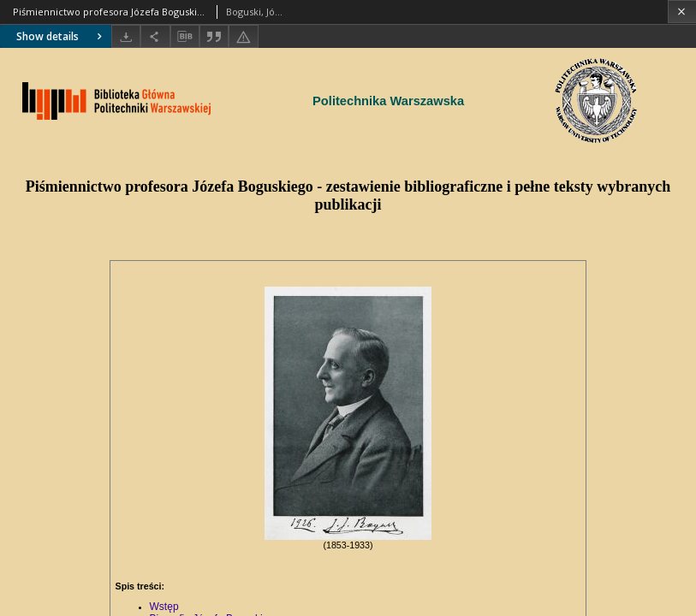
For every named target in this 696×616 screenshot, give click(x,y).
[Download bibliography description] (185, 37)
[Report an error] (243, 36)
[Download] (126, 36)
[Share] (155, 36)
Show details (61, 36)
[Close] (682, 12)
